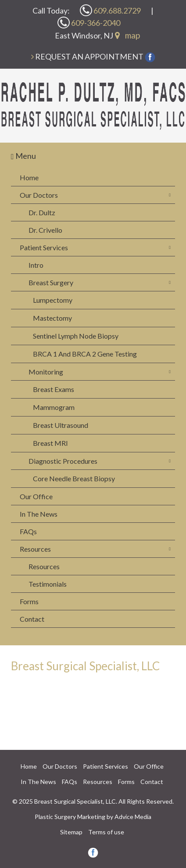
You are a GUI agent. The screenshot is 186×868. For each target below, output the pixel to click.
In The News (39, 514)
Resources (35, 549)
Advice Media (133, 817)
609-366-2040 (89, 23)
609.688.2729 (110, 10)
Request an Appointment (89, 56)
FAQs (28, 531)
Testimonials (48, 584)
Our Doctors (39, 195)
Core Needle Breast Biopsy (74, 478)
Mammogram (54, 407)
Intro (36, 265)
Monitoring (46, 372)
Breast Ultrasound (61, 425)
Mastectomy (52, 318)
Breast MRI (50, 443)
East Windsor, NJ (84, 35)
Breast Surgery (51, 282)
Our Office (36, 496)
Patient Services (44, 247)
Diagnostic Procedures (63, 461)
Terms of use (106, 832)
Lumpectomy (53, 300)
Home (29, 177)
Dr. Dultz (42, 212)
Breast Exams (54, 389)
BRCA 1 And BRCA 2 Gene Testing (85, 354)
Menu (23, 156)
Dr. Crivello (45, 230)
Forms (29, 601)
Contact (32, 619)
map (127, 35)
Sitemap (71, 832)
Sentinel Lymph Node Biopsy (76, 336)
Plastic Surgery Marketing (70, 817)
